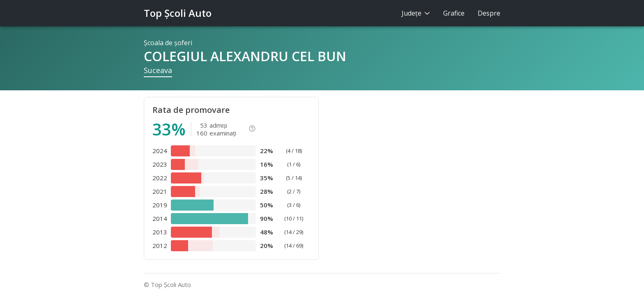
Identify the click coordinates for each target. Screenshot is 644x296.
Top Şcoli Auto (178, 13)
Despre (489, 13)
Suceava (158, 70)
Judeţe (416, 13)
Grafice (454, 13)
